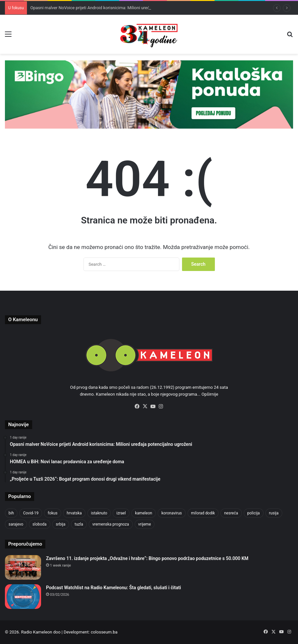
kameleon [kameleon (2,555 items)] (144, 513)
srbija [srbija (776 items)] (61, 524)
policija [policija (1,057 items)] (254, 513)
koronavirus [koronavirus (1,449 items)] (172, 513)
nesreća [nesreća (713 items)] (231, 513)
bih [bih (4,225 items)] (11, 513)
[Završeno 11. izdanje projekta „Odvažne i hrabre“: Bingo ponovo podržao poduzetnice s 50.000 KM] (23, 567)
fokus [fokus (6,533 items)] (53, 513)
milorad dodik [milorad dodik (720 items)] (203, 513)
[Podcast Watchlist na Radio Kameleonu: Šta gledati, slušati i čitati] (23, 597)
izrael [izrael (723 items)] (121, 513)
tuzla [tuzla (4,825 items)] (79, 524)
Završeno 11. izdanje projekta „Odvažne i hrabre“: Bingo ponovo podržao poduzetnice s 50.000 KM (147, 558)
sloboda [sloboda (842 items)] (40, 524)
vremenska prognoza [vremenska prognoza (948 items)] (111, 524)
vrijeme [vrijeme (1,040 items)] (145, 524)
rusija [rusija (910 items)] (274, 513)
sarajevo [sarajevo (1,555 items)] (16, 524)
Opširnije (210, 394)
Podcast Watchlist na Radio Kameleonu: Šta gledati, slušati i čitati (114, 588)
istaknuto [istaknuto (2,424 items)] (99, 513)
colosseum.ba (104, 632)
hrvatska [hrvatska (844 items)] (74, 513)
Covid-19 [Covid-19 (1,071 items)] (31, 513)
